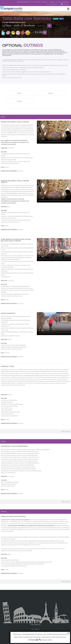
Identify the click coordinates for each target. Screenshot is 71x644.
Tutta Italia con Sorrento (27, 19)
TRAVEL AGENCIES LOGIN (62, 2)
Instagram (35, 619)
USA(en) (66, 4)
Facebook (36, 615)
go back (56, 19)
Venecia (19, 98)
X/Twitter (35, 622)
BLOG (43, 2)
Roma (19, 90)
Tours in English (53, 4)
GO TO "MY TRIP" (34, 2)
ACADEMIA (50, 2)
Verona (50, 90)
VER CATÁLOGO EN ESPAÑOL (19, 2)
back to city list (66, 419)
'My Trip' (63, 58)
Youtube (35, 626)
